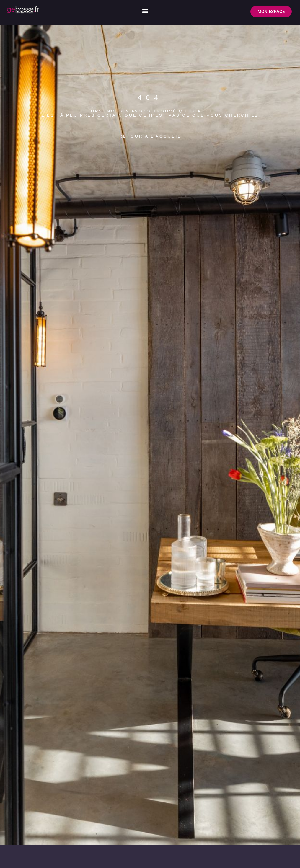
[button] (145, 11)
